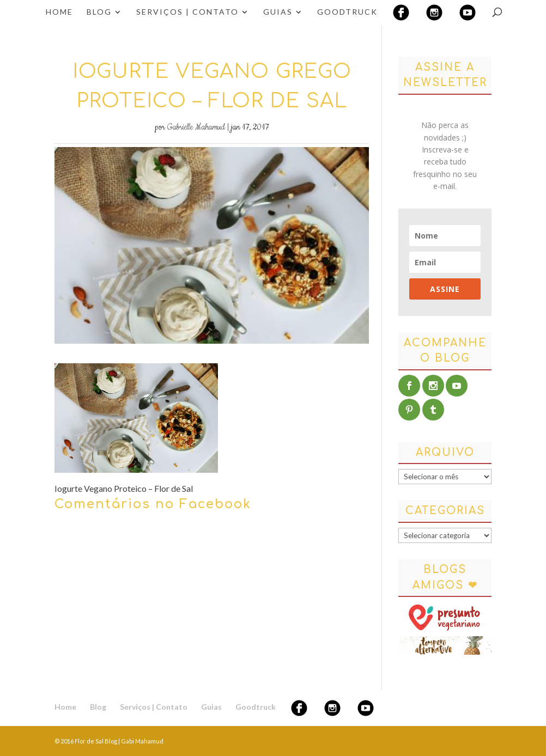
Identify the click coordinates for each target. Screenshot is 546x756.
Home (59, 12)
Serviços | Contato (187, 12)
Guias (278, 12)
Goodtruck (347, 12)
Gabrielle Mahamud (196, 127)
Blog (99, 12)
